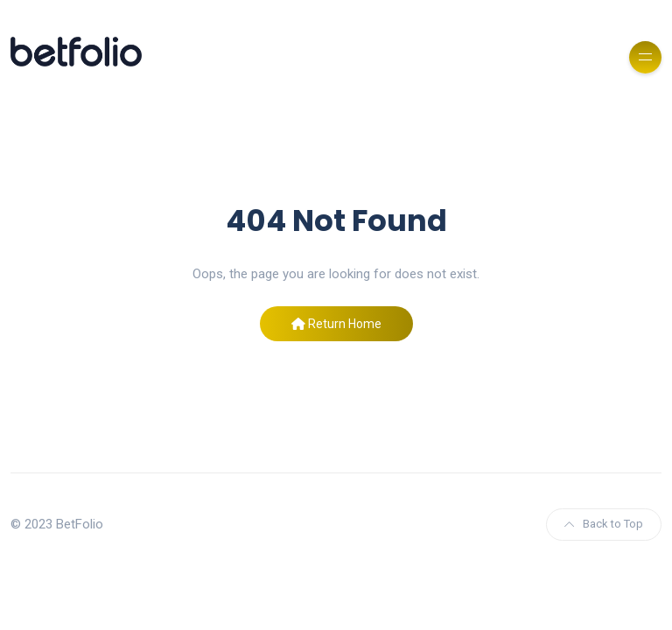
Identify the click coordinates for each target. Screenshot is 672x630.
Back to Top (604, 524)
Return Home (336, 324)
